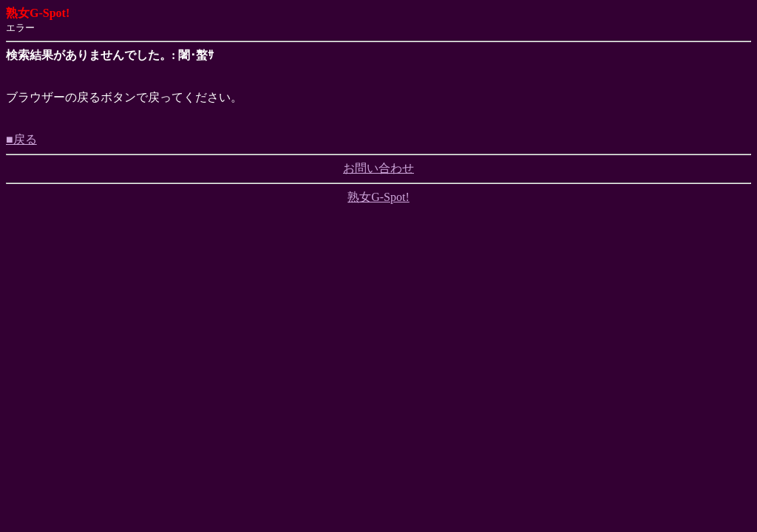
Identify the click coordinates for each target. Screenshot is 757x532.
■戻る (21, 139)
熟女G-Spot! (378, 197)
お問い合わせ (378, 168)
